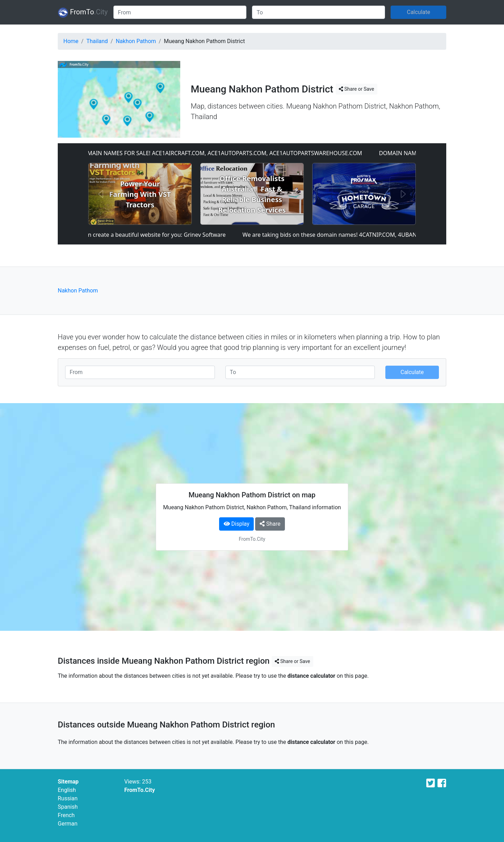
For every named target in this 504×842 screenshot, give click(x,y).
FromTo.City (140, 790)
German (68, 824)
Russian (68, 798)
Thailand (97, 41)
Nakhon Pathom (136, 41)
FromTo (83, 13)
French (66, 815)
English (67, 790)
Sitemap (68, 782)
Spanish (68, 807)
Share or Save (356, 89)
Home (71, 41)
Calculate (418, 12)
